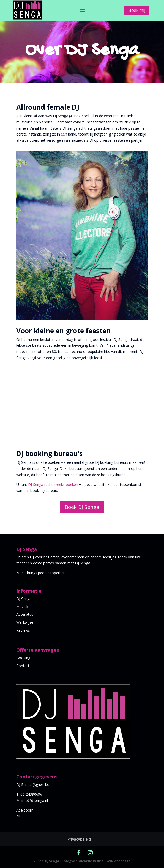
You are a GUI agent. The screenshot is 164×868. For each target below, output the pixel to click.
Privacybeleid (79, 839)
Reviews (23, 630)
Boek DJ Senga (82, 507)
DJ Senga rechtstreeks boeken (53, 484)
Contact (23, 666)
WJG (110, 861)
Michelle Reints (91, 861)
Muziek (22, 607)
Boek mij (137, 10)
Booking (23, 658)
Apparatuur (26, 614)
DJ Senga (24, 599)
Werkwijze (25, 622)
